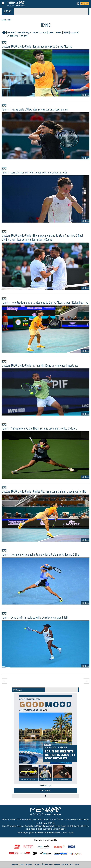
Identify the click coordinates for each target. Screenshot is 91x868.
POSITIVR (82, 826)
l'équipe (71, 832)
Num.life (38, 829)
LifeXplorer (56, 829)
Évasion (45, 864)
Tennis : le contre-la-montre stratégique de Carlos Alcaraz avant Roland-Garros (45, 302)
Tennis (66, 33)
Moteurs (29, 864)
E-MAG (77, 864)
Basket (59, 33)
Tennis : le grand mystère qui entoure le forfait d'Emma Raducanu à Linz (40, 554)
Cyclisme (74, 33)
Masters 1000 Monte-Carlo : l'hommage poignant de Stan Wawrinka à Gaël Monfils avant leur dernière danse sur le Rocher (42, 237)
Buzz (51, 864)
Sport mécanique (24, 33)
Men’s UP (5, 826)
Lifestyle (37, 864)
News (4, 43)
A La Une (15, 864)
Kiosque (85, 3)
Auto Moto (13, 826)
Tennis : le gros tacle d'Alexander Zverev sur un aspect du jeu (35, 109)
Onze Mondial (29, 826)
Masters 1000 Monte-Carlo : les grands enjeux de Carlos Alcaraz (37, 46)
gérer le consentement (36, 832)
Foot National (38, 826)
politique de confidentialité (53, 832)
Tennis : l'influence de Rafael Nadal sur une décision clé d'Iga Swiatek (39, 428)
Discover (65, 864)
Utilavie (63, 829)
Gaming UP (66, 826)
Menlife (4, 20)
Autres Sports (13, 36)
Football (11, 33)
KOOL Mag (57, 826)
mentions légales (23, 832)
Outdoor (25, 36)
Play (72, 864)
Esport (51, 33)
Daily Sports (74, 826)
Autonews (20, 826)
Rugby (35, 33)
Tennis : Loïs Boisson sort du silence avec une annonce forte (34, 172)
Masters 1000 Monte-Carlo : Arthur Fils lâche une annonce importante (40, 365)
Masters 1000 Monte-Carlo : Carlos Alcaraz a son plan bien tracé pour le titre (44, 491)
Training (43, 33)
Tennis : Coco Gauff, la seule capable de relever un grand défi (35, 617)
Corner (57, 864)
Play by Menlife (47, 829)
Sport (9, 20)
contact (65, 832)
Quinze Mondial (48, 826)
